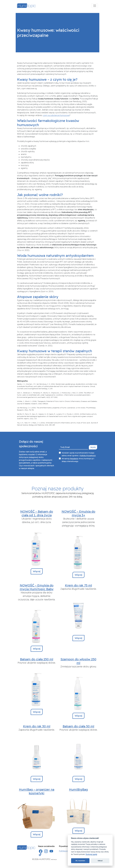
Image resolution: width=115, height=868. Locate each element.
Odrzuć (100, 861)
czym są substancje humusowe (56, 115)
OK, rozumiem (80, 861)
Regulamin (74, 459)
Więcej (37, 571)
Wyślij (93, 447)
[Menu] (95, 6)
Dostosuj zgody (91, 854)
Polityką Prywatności (88, 456)
